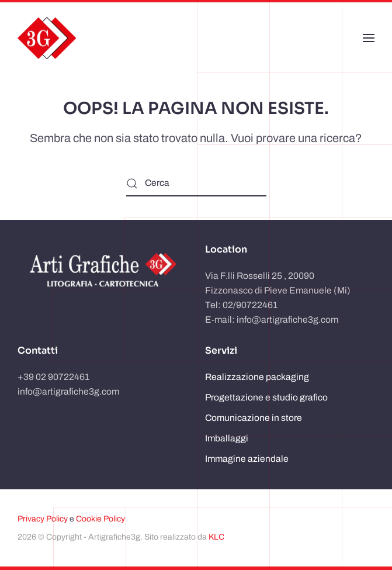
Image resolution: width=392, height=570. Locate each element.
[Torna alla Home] (47, 38)
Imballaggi (227, 438)
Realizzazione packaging (257, 377)
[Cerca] (196, 183)
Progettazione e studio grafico (266, 397)
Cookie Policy (100, 519)
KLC (216, 537)
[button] (369, 38)
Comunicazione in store (254, 418)
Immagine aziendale (247, 459)
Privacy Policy (43, 519)
